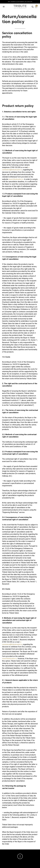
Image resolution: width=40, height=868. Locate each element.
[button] (4, 7)
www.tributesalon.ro (16, 179)
